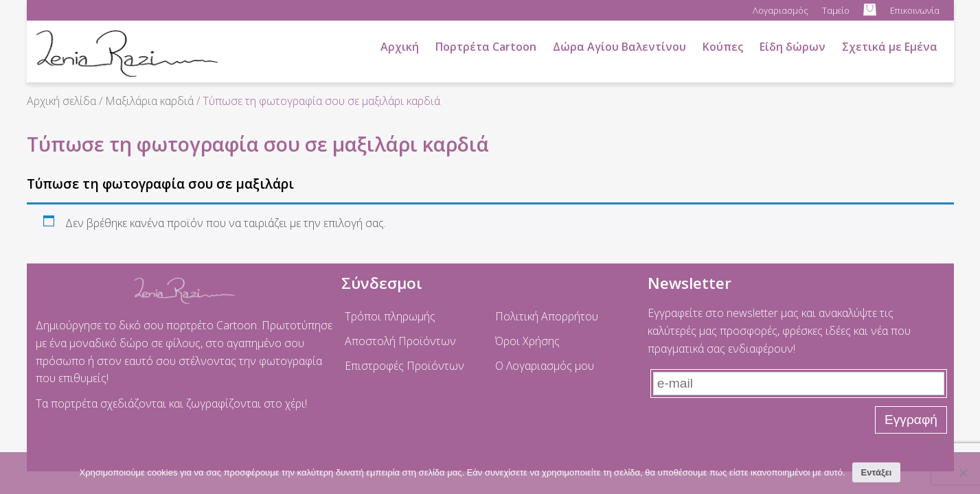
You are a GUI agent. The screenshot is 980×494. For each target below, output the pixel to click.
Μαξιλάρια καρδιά (149, 101)
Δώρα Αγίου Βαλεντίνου (619, 47)
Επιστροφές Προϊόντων (404, 366)
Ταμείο (836, 10)
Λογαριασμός (780, 10)
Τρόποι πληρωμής (390, 316)
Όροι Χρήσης (527, 341)
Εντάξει (877, 472)
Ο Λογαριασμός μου (545, 366)
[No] (963, 473)
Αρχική (400, 47)
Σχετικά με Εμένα (890, 47)
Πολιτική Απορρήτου (547, 316)
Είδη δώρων (793, 47)
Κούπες (723, 47)
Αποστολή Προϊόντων (400, 341)
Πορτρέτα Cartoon (486, 47)
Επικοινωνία (915, 10)
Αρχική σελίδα (61, 101)
